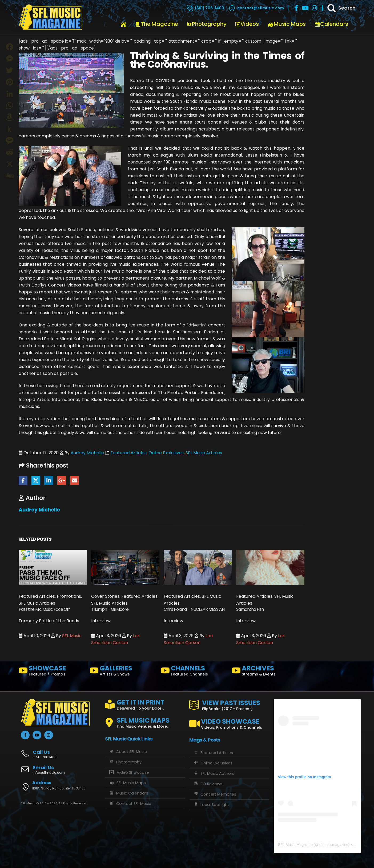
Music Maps (287, 24)
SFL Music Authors (214, 773)
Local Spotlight (211, 805)
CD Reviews (208, 784)
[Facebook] (296, 8)
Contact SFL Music (130, 804)
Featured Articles (128, 453)
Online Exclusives (166, 453)
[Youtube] (305, 8)
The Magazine (157, 24)
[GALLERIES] (123, 672)
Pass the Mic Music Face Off (44, 609)
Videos (247, 24)
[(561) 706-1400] (205, 8)
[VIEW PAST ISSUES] (229, 704)
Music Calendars (129, 793)
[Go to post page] (53, 567)
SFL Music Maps (128, 783)
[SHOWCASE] (52, 672)
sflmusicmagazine (333, 845)
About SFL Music (128, 752)
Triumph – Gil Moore (110, 609)
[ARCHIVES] (265, 672)
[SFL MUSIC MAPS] (145, 720)
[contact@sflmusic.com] (256, 8)
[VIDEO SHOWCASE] (229, 722)
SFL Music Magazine (295, 845)
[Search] (341, 8)
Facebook (23, 480)
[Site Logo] (51, 17)
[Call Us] (61, 752)
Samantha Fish (250, 609)
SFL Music (72, 636)
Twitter (36, 480)
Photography (207, 24)
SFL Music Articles (204, 453)
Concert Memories (215, 794)
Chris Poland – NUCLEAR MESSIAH (194, 609)
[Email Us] (61, 770)
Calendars (331, 24)
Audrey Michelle (87, 453)
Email (75, 480)
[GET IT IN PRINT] (145, 704)
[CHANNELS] (194, 672)
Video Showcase (129, 772)
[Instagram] (314, 8)
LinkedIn (49, 480)
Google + (62, 480)
